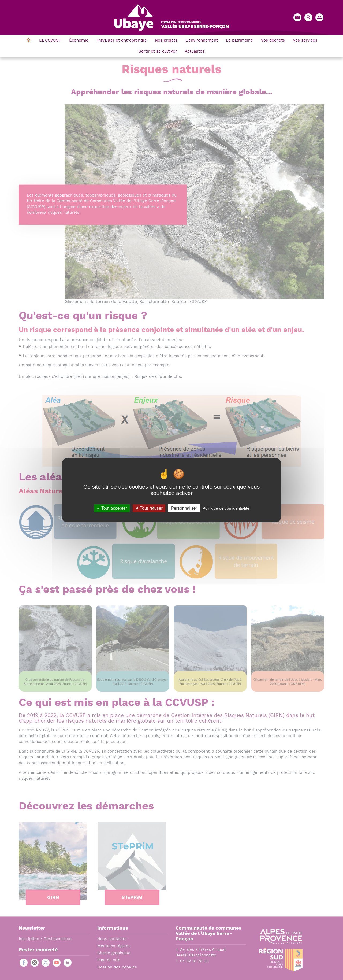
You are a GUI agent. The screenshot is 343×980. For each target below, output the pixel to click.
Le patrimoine (239, 41)
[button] (319, 17)
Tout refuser (149, 508)
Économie (79, 41)
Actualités (195, 52)
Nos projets (166, 41)
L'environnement (202, 41)
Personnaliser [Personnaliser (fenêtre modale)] (184, 508)
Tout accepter (112, 508)
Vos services (305, 41)
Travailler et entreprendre (122, 41)
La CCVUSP (50, 41)
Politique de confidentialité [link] (226, 508)
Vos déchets (273, 41)
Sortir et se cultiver (158, 52)
